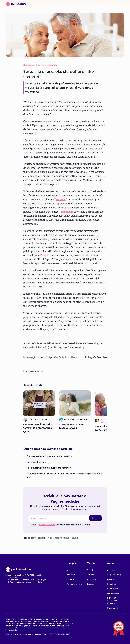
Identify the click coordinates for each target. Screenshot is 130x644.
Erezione (61, 200)
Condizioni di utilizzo (13, 634)
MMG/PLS (91, 579)
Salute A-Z (71, 579)
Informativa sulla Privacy (47, 525)
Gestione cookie (40, 634)
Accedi (70, 570)
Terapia (44, 255)
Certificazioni (113, 589)
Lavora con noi (114, 593)
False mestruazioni (37, 462)
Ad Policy (111, 579)
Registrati (71, 575)
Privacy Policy (28, 634)
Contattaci (112, 584)
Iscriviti (96, 518)
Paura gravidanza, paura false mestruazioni (50, 456)
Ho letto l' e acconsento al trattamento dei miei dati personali (61, 525)
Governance (113, 608)
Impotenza (67, 212)
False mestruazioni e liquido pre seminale (49, 468)
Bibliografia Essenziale (96, 357)
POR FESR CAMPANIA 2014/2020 (112, 601)
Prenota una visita (74, 584)
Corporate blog (114, 575)
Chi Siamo (112, 570)
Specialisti (91, 584)
